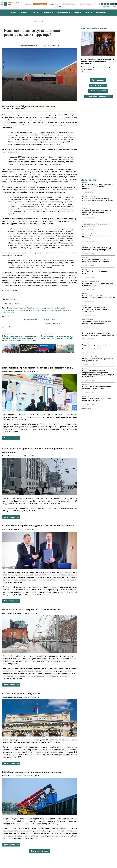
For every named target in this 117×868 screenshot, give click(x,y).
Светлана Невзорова (14, 308)
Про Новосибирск (98, 91)
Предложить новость (50, 320)
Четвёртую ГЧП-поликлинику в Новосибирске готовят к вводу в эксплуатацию (96, 309)
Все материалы (86, 72)
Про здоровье (98, 80)
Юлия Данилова (14, 613)
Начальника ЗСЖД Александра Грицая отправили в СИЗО (98, 284)
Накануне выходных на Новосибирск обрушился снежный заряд (97, 387)
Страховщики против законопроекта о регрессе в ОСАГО (98, 225)
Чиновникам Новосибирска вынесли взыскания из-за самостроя (97, 322)
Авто (84, 222)
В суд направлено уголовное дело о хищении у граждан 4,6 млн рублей (57, 337)
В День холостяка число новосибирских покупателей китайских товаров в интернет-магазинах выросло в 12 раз (20, 338)
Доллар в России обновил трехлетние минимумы (98, 237)
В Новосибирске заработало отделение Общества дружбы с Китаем (39, 526)
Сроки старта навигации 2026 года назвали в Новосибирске (96, 399)
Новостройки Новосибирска (98, 96)
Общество (92, 196)
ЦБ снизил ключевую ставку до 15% (21, 693)
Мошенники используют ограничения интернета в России (98, 360)
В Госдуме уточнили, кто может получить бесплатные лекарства (96, 261)
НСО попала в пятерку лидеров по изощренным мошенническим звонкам (98, 334)
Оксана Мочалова (15, 372)
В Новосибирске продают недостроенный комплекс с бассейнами (99, 296)
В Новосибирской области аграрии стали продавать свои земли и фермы (98, 199)
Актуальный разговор (94, 28)
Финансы (94, 234)
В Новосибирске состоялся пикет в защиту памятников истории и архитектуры (97, 212)
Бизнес (85, 182)
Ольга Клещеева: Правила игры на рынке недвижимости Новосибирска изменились (98, 61)
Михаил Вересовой (58, 308)
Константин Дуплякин (24, 310)
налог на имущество (42, 308)
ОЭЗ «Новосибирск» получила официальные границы (31, 772)
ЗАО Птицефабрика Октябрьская (45, 310)
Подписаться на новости (52, 324)
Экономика (39, 21)
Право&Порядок (94, 281)
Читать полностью (11, 438)
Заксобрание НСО (64, 310)
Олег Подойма (28, 308)
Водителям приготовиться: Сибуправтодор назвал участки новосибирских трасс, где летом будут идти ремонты (98, 374)
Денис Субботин (8, 312)
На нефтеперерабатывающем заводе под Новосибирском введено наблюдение (98, 186)
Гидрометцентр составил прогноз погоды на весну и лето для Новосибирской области (96, 347)
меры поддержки (9, 310)
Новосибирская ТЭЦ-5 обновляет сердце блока (96, 272)
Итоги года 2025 (98, 85)
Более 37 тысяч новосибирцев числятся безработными (32, 609)
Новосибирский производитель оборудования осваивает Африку (38, 368)
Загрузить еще (40, 851)
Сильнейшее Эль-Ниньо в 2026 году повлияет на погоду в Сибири (97, 249)
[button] (96, 4)
